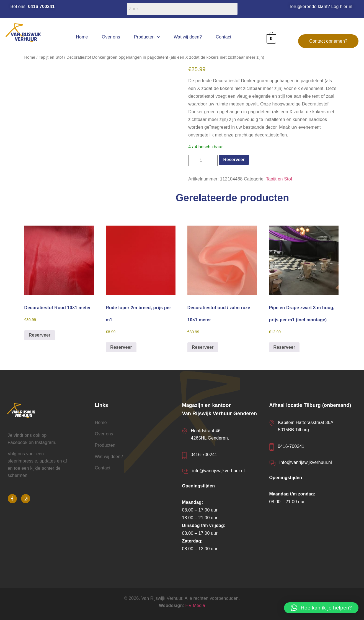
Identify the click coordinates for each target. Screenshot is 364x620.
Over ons (111, 37)
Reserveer (234, 160)
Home (82, 37)
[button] (147, 37)
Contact (223, 37)
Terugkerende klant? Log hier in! (321, 7)
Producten (147, 37)
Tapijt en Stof (51, 57)
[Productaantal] (203, 161)
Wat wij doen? (188, 37)
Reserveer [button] (40, 335)
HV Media (195, 605)
